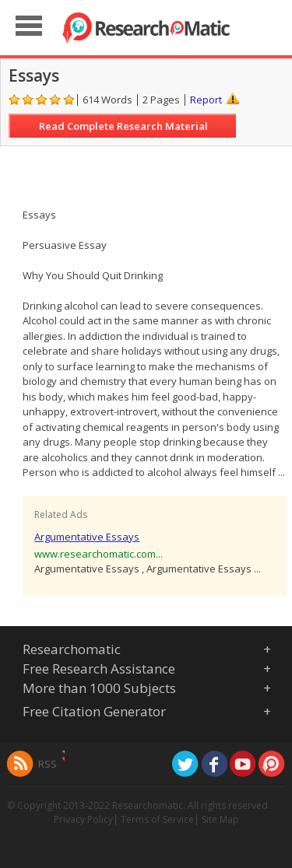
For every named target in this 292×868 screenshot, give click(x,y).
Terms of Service (157, 819)
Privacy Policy (83, 819)
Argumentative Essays (87, 537)
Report (206, 100)
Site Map (220, 819)
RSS (47, 764)
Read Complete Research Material (123, 126)
